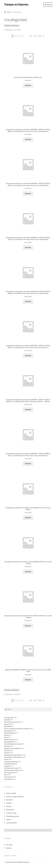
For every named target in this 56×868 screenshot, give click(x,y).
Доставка (9, 845)
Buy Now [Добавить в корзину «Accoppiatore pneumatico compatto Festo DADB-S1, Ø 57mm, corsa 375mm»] (28, 518)
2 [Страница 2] (16, 36)
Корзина (9, 803)
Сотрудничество (12, 823)
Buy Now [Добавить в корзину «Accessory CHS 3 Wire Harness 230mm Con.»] (28, 85)
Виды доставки (11, 793)
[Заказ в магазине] (12, 25)
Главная (9, 12)
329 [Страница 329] (35, 36)
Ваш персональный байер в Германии (18, 862)
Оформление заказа (13, 816)
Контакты (9, 800)
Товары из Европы (16, 4)
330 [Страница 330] (40, 36)
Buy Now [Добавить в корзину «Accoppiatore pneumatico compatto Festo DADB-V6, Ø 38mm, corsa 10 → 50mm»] (28, 572)
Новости (9, 848)
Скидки (9, 819)
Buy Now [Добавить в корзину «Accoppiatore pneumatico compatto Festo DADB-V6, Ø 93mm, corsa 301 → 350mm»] (28, 626)
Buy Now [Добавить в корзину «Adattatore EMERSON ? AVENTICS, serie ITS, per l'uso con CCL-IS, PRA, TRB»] (28, 680)
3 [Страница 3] (19, 36)
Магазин (9, 806)
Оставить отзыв (11, 813)
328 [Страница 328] (30, 36)
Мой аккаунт (10, 810)
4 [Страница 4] (23, 36)
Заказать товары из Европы (15, 796)
